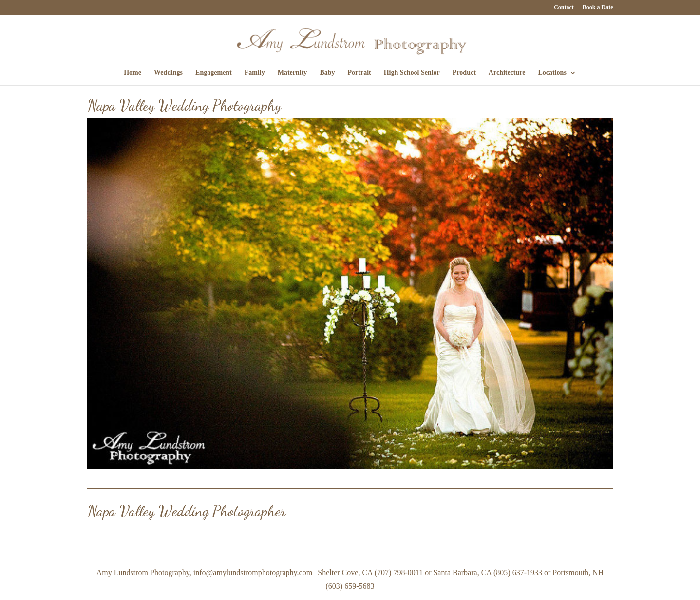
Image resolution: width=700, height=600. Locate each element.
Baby (327, 73)
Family (255, 73)
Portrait (359, 73)
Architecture (507, 73)
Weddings (168, 73)
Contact (564, 8)
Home (132, 73)
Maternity (293, 73)
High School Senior (412, 73)
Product (464, 73)
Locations (552, 73)
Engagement (214, 73)
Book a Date (598, 8)
